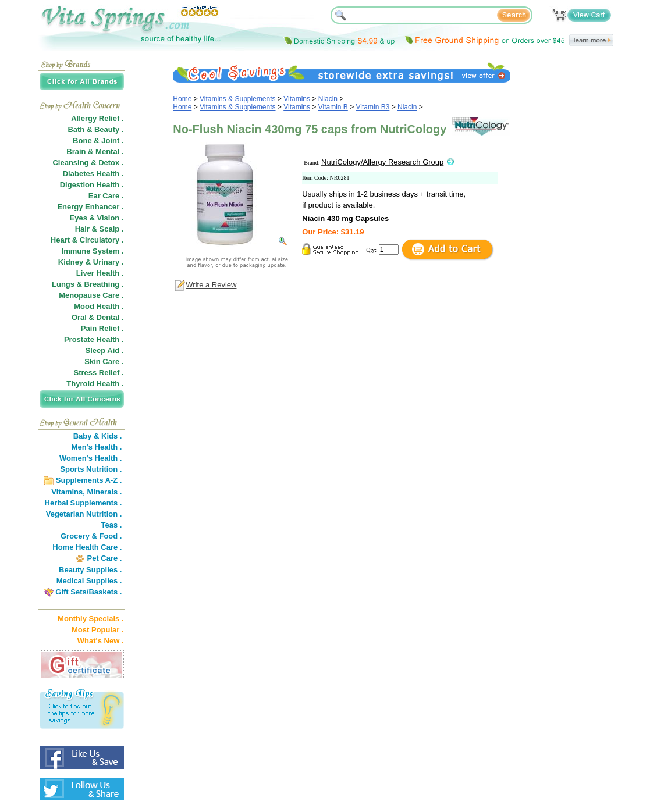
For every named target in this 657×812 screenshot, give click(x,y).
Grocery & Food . (91, 536)
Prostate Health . (94, 339)
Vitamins (297, 99)
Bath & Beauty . (95, 129)
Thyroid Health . (95, 384)
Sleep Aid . (105, 350)
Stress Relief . (99, 373)
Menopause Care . (91, 295)
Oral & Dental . (98, 317)
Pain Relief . (102, 328)
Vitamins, (68, 492)
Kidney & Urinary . (91, 262)
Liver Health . (100, 273)
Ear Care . (106, 196)
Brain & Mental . (95, 152)
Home (182, 99)
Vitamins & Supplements (238, 99)
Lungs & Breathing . (88, 284)
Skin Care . (104, 362)
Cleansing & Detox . (88, 163)
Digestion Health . (92, 185)
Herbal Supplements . (84, 503)
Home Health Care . (87, 547)
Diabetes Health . (93, 174)
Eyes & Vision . (97, 218)
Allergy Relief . (97, 118)
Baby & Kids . (98, 436)
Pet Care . (104, 558)
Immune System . (93, 251)
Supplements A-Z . (89, 480)
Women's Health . (91, 458)
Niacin (328, 99)
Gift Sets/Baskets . (88, 592)
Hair (82, 229)
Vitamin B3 (373, 107)
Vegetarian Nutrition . (84, 514)
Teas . (112, 525)
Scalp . (112, 229)
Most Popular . (98, 630)
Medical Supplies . (89, 581)
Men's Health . (97, 447)
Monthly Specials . (90, 619)
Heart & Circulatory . (87, 240)
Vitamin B (333, 107)
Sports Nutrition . (91, 469)
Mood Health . (99, 306)
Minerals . (105, 492)
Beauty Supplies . (90, 570)
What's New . (101, 641)
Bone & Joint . (98, 140)
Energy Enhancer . (90, 207)
